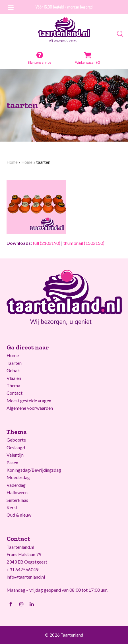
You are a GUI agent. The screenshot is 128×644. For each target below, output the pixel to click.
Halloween (17, 492)
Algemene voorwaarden (30, 408)
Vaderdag (16, 485)
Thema (13, 385)
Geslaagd (16, 447)
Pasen (12, 462)
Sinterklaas (17, 500)
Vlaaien (14, 378)
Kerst (12, 507)
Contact (15, 393)
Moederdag (18, 477)
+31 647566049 (22, 569)
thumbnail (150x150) (84, 243)
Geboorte (16, 440)
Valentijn (15, 455)
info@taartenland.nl (26, 577)
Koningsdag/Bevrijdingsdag (34, 470)
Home (12, 162)
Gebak (13, 370)
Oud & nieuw (19, 515)
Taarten (14, 363)
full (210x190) (47, 243)
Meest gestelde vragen (29, 400)
